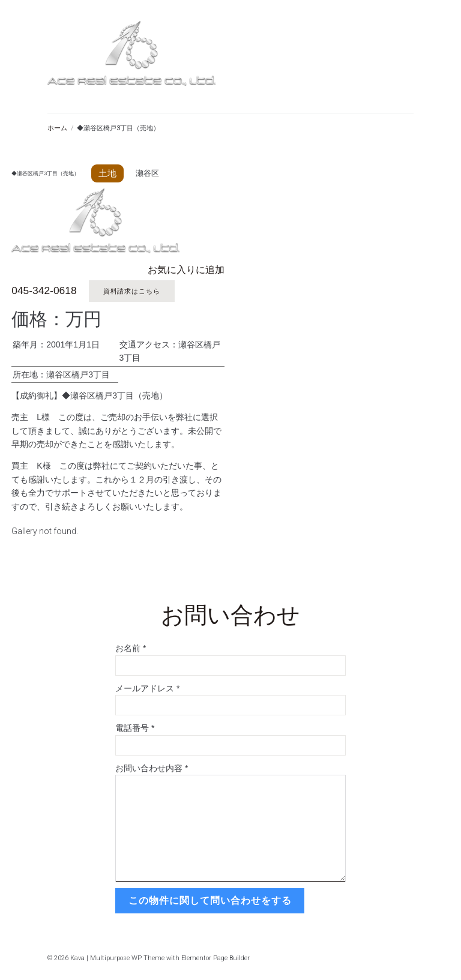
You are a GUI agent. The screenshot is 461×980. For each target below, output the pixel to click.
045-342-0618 (43, 291)
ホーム (57, 128)
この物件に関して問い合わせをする (209, 899)
